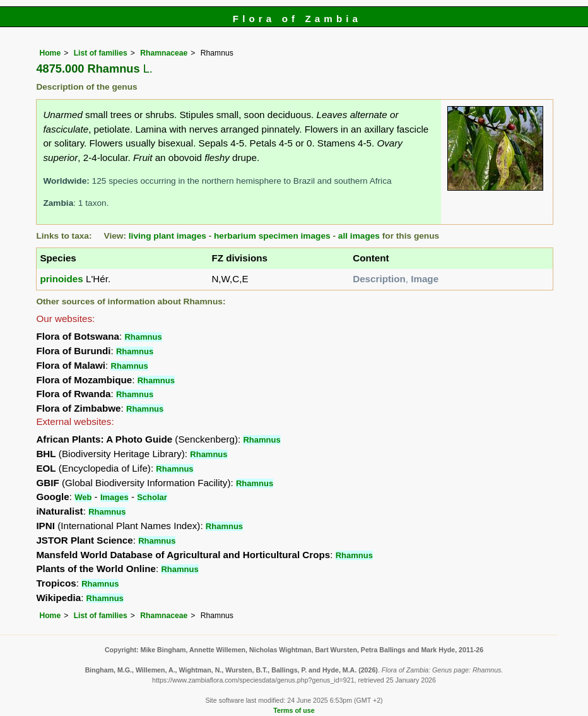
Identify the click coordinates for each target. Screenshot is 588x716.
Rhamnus (143, 337)
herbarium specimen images (272, 236)
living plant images (168, 236)
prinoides (61, 279)
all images (359, 236)
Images (115, 497)
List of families (101, 53)
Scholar (152, 497)
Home (50, 53)
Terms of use (294, 710)
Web (83, 497)
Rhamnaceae (164, 53)
